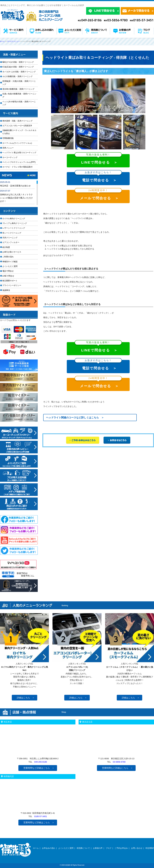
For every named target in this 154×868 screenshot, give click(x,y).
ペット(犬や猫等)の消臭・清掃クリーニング (19, 103)
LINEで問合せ (9, 276)
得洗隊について (83, 848)
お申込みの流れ (49, 848)
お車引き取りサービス (14, 252)
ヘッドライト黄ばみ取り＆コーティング (19, 153)
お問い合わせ (137, 848)
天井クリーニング (14, 238)
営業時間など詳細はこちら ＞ (39, 768)
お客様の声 (98, 848)
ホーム (36, 848)
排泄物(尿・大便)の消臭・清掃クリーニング (19, 83)
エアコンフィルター (14, 242)
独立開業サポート (10, 281)
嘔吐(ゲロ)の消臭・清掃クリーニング (18, 62)
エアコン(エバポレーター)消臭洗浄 (17, 126)
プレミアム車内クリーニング (15, 223)
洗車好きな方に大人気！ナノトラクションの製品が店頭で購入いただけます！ (16, 198)
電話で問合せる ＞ (98, 177)
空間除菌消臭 (8, 138)
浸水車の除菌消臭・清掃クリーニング (18, 89)
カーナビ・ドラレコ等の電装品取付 (17, 167)
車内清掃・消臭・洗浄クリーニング (17, 121)
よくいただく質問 (10, 266)
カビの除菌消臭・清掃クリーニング (18, 76)
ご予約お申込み (121, 848)
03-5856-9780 (119, 762)
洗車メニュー (8, 148)
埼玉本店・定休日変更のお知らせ (15, 186)
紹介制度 (6, 247)
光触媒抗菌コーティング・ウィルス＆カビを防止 (19, 132)
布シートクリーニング (14, 233)
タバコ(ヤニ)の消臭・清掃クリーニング (19, 72)
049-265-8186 (41, 762)
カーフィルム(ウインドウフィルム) (17, 143)
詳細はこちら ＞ (26, 698)
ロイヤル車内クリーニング (14, 219)
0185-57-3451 (41, 816)
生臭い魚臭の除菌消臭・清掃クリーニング (19, 95)
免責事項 (6, 290)
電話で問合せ (9, 271)
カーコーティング (10, 157)
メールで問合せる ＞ (98, 195)
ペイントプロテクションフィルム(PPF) (19, 162)
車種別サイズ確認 (10, 262)
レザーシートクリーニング (14, 228)
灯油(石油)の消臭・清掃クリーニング (18, 67)
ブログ (109, 848)
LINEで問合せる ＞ (98, 159)
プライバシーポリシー (12, 285)
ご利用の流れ (8, 257)
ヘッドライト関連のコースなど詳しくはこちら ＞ (75, 418)
